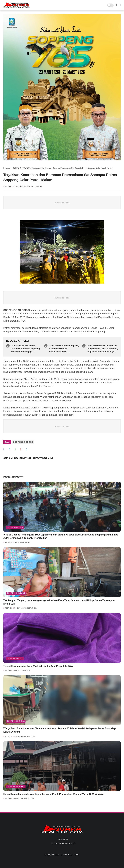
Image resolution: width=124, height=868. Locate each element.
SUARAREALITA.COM (70, 855)
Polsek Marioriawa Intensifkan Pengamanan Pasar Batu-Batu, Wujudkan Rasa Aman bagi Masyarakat (102, 349)
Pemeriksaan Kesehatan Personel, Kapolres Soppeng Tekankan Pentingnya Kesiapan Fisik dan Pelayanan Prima (26, 349)
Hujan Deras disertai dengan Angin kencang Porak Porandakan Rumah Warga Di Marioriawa (54, 794)
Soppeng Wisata (15, 527)
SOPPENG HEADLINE (16, 593)
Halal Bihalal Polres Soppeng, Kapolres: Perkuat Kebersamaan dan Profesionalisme (64, 349)
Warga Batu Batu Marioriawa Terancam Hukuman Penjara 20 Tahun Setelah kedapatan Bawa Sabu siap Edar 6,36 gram (60, 730)
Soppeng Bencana (16, 787)
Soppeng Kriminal (16, 721)
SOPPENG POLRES (21, 168)
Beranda (7, 168)
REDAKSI (63, 839)
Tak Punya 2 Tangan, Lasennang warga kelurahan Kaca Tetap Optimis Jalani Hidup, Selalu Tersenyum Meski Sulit (59, 602)
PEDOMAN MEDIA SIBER (63, 844)
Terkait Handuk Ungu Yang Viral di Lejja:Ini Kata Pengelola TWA (38, 666)
